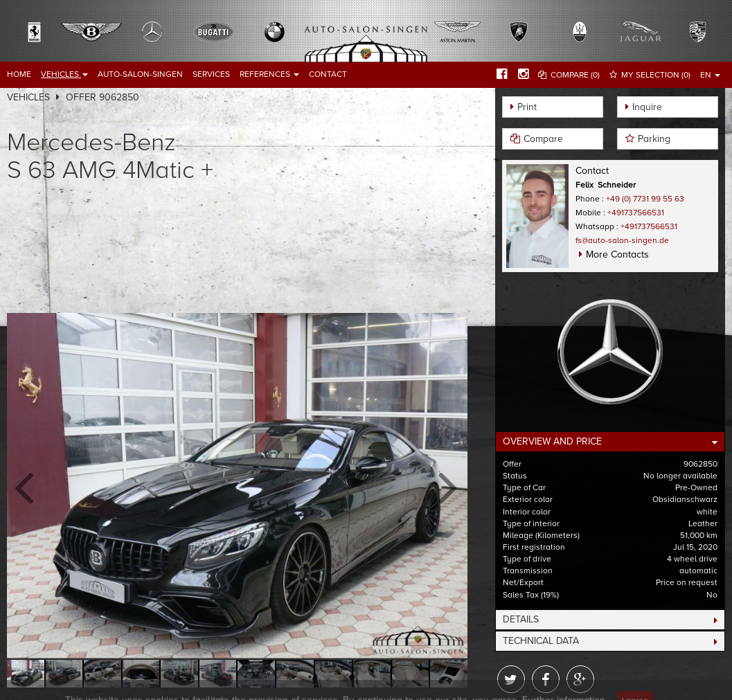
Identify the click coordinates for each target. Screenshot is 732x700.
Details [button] (521, 619)
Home (19, 74)
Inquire (647, 107)
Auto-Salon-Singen (140, 74)
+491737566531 (636, 213)
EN (710, 75)
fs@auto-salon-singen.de (622, 240)
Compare (543, 139)
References (269, 74)
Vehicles (64, 74)
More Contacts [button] (617, 254)
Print (527, 107)
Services (211, 74)
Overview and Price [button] (552, 441)
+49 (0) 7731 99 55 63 (645, 199)
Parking (654, 139)
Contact (328, 74)
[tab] (610, 442)
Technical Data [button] (541, 641)
